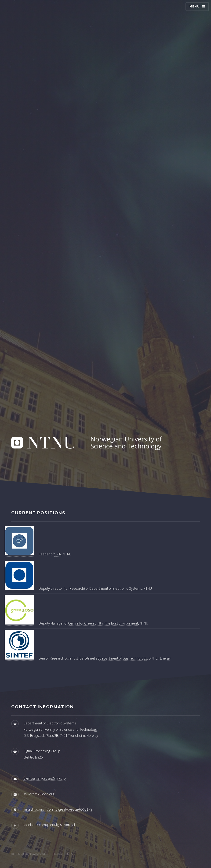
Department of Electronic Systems (116, 588)
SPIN (58, 554)
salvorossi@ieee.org (39, 794)
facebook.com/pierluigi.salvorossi (49, 825)
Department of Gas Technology (123, 658)
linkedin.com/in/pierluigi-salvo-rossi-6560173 (58, 809)
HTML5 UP (70, 854)
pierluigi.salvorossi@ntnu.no (45, 778)
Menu (195, 6)
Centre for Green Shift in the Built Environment (103, 623)
